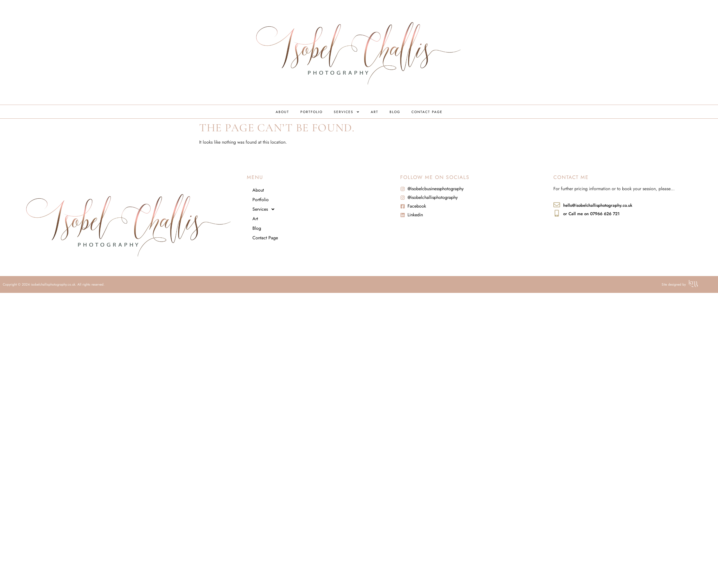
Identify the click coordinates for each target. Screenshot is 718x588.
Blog (395, 112)
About (282, 112)
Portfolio (311, 112)
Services (347, 112)
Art (375, 112)
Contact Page (427, 112)
